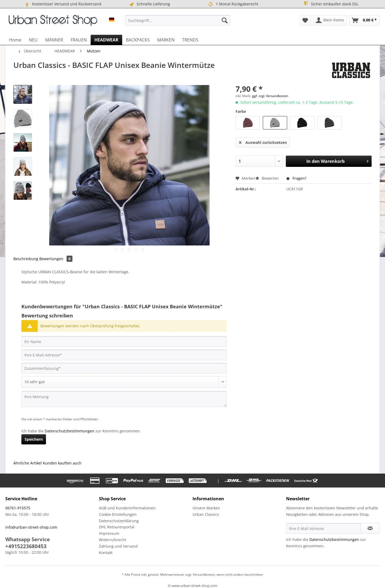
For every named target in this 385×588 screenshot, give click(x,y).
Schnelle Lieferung (149, 4)
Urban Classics (206, 514)
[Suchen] (225, 20)
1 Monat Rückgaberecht (233, 4)
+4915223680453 (26, 546)
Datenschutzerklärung (119, 521)
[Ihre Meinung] (124, 399)
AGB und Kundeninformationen (127, 508)
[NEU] (33, 40)
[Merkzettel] (305, 20)
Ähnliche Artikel (28, 463)
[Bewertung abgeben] (124, 382)
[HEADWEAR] (106, 40)
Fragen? (297, 178)
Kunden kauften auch (62, 463)
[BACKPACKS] (138, 40)
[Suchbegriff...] (178, 20)
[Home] (15, 40)
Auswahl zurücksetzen (263, 142)
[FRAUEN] (79, 40)
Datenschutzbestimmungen (70, 431)
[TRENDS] (190, 40)
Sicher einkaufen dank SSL (331, 4)
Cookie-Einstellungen (118, 514)
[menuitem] (178, 20)
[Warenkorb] (364, 20)
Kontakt (106, 553)
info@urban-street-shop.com (31, 527)
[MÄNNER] (54, 40)
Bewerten (268, 178)
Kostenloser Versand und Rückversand (63, 4)
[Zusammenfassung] (124, 368)
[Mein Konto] (330, 20)
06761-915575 (18, 508)
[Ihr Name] (124, 341)
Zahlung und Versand (118, 546)
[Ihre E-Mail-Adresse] (124, 355)
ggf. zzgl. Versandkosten (270, 96)
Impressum (109, 533)
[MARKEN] (166, 40)
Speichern (34, 439)
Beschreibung (26, 259)
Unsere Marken (206, 508)
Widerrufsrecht (113, 540)
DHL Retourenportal (117, 527)
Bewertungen (56, 259)
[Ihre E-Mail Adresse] (324, 528)
